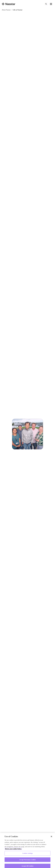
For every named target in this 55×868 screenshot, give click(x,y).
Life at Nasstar (18, 10)
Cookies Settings (27, 854)
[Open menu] (51, 4)
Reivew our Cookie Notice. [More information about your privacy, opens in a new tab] (13, 850)
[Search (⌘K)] (46, 4)
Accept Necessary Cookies (28, 860)
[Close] (51, 837)
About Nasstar (6, 10)
